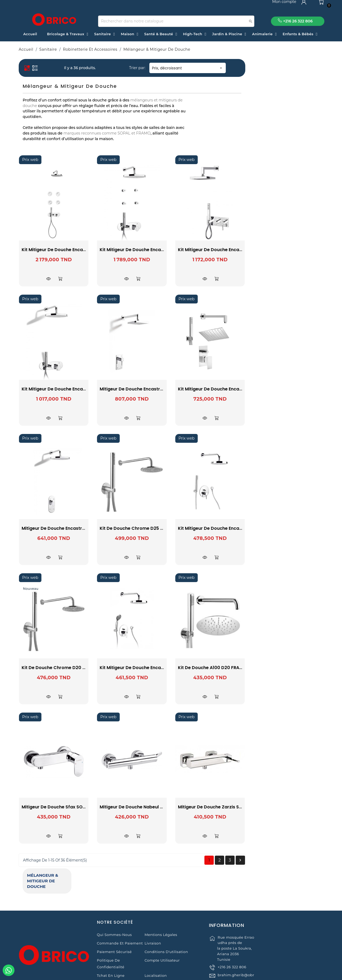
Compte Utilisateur (162, 928)
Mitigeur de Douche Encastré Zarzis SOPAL (224, 389)
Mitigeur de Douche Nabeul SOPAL (215, 807)
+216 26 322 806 (232, 954)
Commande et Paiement (120, 911)
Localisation (156, 944)
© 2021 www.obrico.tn (171, 973)
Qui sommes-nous (114, 903)
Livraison (153, 911)
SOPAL (56, 124)
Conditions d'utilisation (166, 920)
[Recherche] (176, 21)
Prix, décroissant (266, 68)
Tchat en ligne (111, 944)
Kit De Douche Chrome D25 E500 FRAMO (222, 528)
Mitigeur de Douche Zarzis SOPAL (292, 807)
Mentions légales (161, 903)
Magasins (106, 952)
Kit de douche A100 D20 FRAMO (290, 668)
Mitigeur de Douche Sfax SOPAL (134, 807)
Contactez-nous (159, 952)
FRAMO (56, 117)
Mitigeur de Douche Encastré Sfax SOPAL (144, 528)
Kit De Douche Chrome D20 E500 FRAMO (144, 668)
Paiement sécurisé (114, 920)
